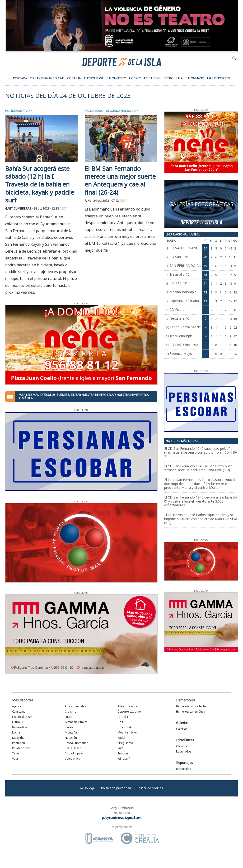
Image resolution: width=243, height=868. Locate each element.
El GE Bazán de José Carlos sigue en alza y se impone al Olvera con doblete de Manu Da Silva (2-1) (201, 519)
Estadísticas (185, 740)
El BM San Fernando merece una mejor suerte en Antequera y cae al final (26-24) (120, 180)
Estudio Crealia (140, 838)
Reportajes (185, 763)
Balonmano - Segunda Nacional (110, 111)
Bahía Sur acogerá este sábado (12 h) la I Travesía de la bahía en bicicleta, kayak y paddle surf (40, 184)
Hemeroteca (186, 700)
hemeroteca (104, 395)
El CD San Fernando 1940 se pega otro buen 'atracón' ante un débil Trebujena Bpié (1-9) (198, 468)
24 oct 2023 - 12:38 (50, 209)
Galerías (182, 723)
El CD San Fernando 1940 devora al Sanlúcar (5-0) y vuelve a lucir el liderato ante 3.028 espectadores (201, 501)
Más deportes (23, 700)
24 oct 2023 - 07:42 (110, 201)
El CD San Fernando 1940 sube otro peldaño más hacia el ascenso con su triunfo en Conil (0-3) (201, 452)
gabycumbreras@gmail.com (122, 818)
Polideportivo (17, 111)
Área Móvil (99, 838)
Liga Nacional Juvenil (183, 234)
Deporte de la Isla (122, 62)
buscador (234, 58)
